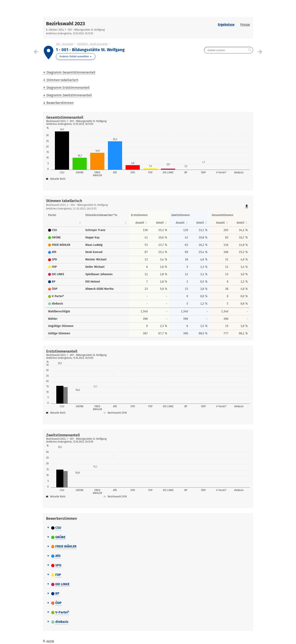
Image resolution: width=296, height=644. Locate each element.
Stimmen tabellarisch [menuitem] (62, 80)
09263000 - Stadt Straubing (92, 44)
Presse (245, 25)
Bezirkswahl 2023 (65, 24)
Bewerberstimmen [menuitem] (60, 103)
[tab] (148, 528)
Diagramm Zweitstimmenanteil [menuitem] (69, 95)
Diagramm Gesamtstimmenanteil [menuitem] (71, 72)
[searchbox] (229, 50)
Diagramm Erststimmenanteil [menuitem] (68, 88)
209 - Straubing (64, 44)
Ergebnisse (226, 25)
